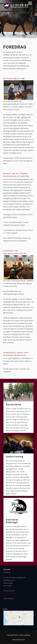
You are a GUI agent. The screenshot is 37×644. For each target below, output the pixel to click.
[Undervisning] (18, 465)
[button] (30, 3)
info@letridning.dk (9, 593)
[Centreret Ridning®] (18, 530)
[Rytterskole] (18, 408)
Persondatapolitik (19, 640)
